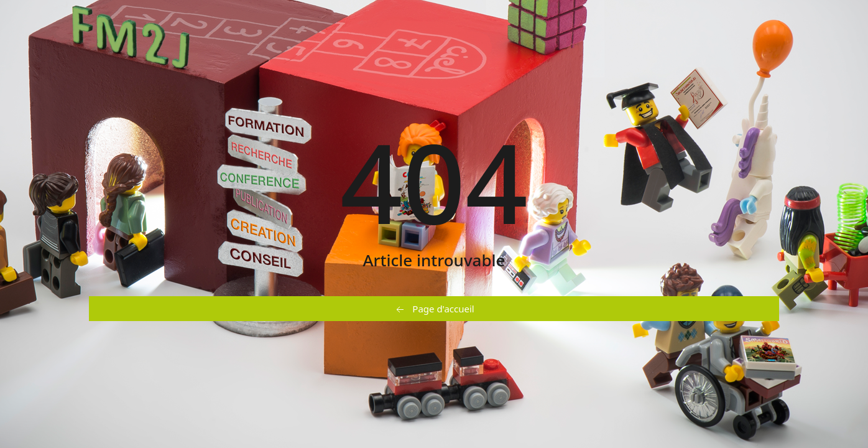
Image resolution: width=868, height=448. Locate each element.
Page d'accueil (434, 309)
